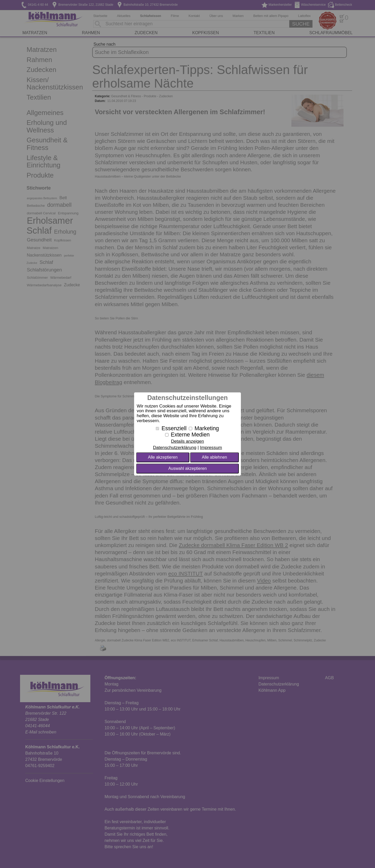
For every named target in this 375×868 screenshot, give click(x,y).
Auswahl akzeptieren (187, 468)
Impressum (211, 448)
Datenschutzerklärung (174, 448)
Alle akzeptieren (163, 457)
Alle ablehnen (214, 457)
